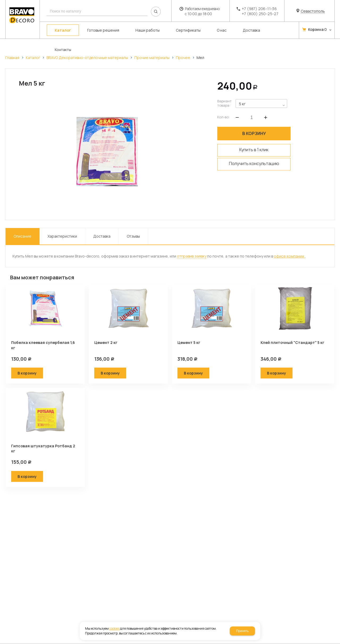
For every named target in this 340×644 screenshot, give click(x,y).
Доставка (102, 236)
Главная (12, 58)
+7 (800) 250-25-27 (260, 14)
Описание (22, 236)
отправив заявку (192, 256)
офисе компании (289, 256)
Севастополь (313, 11)
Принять (242, 631)
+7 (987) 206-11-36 (259, 9)
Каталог (33, 58)
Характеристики (62, 236)
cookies (114, 628)
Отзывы (133, 236)
